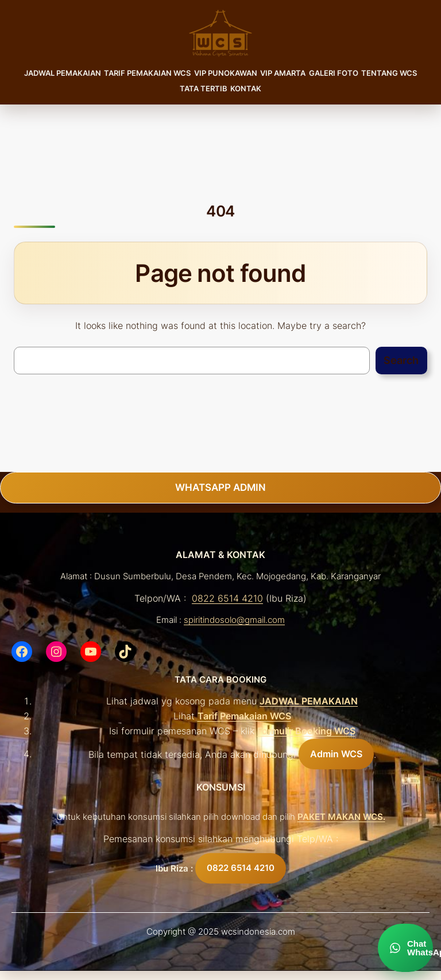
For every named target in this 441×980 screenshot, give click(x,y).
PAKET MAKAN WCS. (341, 817)
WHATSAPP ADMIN (220, 487)
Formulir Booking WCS (306, 731)
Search (401, 360)
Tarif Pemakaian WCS (244, 716)
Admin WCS (336, 754)
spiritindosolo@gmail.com (234, 620)
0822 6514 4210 (227, 598)
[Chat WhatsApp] (405, 948)
